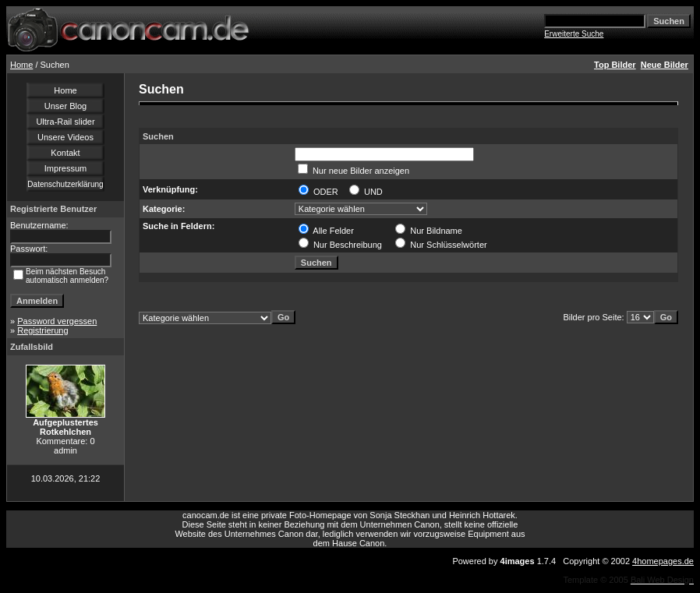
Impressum (65, 168)
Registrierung (42, 330)
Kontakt (65, 153)
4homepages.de (663, 561)
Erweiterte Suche (574, 34)
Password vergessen (57, 321)
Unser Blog (65, 106)
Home (21, 65)
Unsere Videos (65, 137)
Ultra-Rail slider (65, 122)
